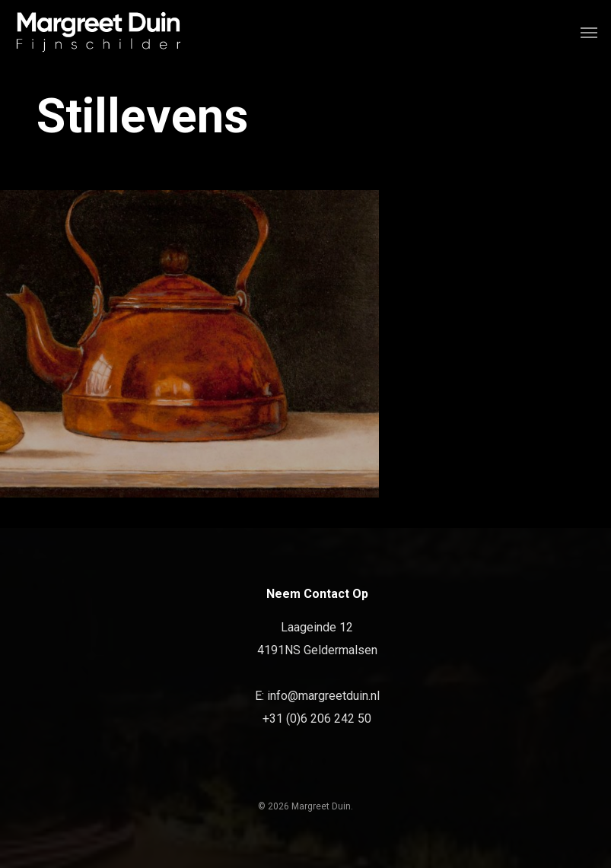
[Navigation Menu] (589, 32)
